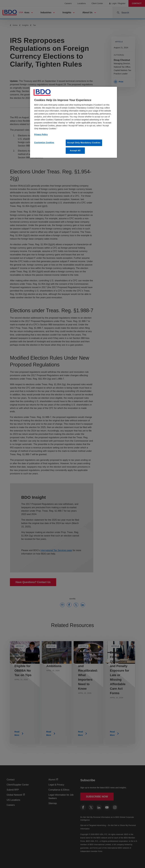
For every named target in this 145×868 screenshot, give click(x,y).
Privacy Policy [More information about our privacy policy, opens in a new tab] (41, 134)
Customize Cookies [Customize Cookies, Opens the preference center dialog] (44, 143)
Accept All (75, 151)
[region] (73, 122)
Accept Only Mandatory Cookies (84, 143)
